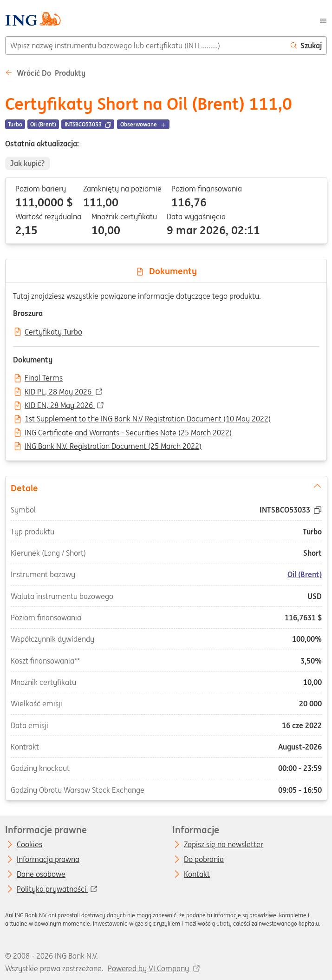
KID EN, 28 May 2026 (60, 406)
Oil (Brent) (305, 574)
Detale (166, 487)
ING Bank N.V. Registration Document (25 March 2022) (113, 447)
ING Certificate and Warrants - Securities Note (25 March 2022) (128, 433)
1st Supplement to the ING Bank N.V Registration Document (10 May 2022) (148, 419)
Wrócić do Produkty (45, 73)
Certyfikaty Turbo (53, 332)
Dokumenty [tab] (166, 271)
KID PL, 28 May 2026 (59, 392)
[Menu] (323, 20)
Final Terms (44, 378)
